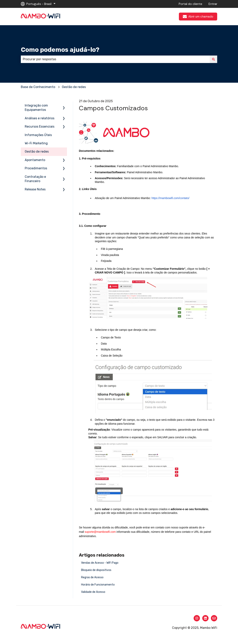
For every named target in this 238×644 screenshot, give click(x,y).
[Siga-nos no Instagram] (197, 618)
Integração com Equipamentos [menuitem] (36, 108)
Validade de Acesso (93, 592)
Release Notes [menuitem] (35, 189)
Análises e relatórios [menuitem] (40, 118)
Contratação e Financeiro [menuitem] (35, 179)
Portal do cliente (190, 4)
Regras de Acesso (92, 577)
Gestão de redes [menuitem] (37, 152)
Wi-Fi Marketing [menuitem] (36, 143)
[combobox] (115, 59)
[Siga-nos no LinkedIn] (205, 618)
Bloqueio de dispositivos (96, 570)
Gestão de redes (74, 87)
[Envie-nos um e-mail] (214, 618)
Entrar (213, 4)
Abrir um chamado (198, 17)
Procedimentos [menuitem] (36, 168)
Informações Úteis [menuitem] (38, 135)
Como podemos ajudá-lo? (60, 50)
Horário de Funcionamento (98, 585)
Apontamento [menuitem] (35, 160)
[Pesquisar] (213, 59)
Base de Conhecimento (38, 87)
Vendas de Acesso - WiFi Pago (100, 563)
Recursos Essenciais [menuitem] (40, 126)
